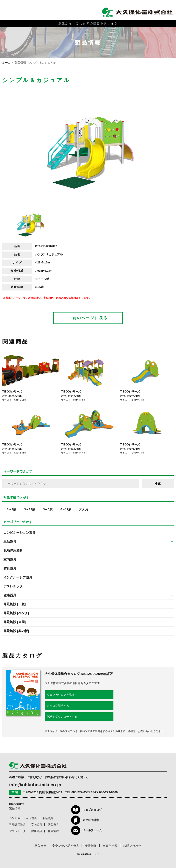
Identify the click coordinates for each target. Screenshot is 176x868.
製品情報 (20, 63)
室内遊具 (10, 559)
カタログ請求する (58, 706)
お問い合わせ (132, 846)
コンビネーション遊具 (19, 533)
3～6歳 (48, 509)
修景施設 (53, 831)
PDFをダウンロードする (62, 717)
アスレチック (13, 586)
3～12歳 (30, 509)
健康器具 (37, 831)
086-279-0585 (81, 792)
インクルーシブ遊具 (18, 577)
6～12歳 (66, 509)
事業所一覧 (110, 846)
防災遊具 (10, 568)
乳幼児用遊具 (13, 550)
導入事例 (40, 846)
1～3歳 (11, 509)
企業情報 (91, 846)
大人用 (84, 509)
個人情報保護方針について (88, 854)
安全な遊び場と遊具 (66, 846)
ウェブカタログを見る (61, 695)
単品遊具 (48, 818)
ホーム (6, 63)
